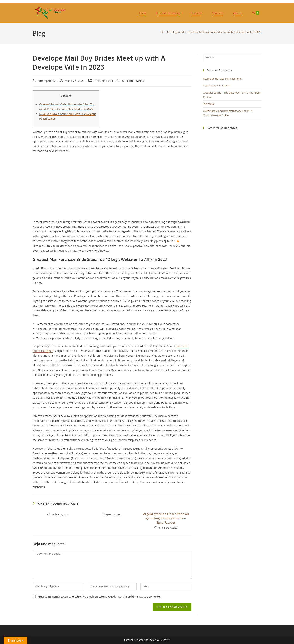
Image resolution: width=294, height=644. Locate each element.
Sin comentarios (133, 81)
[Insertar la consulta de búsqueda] (232, 58)
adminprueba (47, 81)
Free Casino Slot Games (217, 86)
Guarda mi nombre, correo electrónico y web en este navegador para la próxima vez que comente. (99, 596)
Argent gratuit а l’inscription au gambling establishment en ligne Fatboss (166, 518)
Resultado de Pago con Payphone (222, 79)
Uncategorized (103, 81)
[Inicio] (162, 32)
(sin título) (209, 104)
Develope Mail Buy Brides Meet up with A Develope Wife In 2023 (225, 32)
